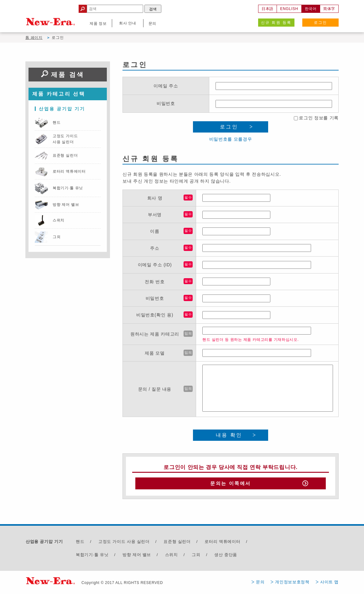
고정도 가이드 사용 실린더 (124, 543)
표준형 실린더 (177, 543)
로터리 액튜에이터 (222, 543)
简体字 (329, 9)
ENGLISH (289, 9)
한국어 (311, 9)
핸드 (80, 543)
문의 (260, 584)
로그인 (321, 23)
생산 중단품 (226, 556)
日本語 (268, 9)
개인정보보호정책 (292, 584)
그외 (196, 556)
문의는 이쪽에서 (230, 484)
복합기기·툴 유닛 (92, 556)
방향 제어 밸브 (137, 556)
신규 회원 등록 (276, 23)
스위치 (172, 556)
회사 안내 (128, 23)
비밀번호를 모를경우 (231, 139)
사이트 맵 (329, 584)
